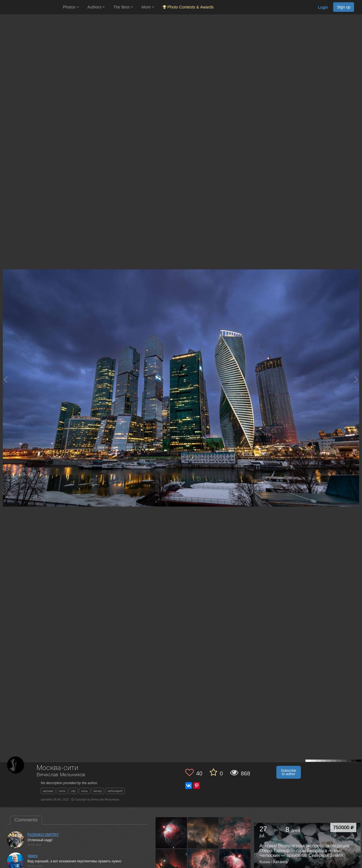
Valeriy (33, 856)
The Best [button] (123, 7)
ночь (84, 791)
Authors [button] (96, 7)
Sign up (344, 7)
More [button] (148, 7)
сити (62, 791)
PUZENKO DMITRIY (43, 835)
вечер (98, 791)
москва (48, 791)
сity (73, 791)
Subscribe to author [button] (289, 772)
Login (323, 7)
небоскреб (115, 791)
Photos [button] (71, 7)
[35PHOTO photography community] (31, 7)
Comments (26, 820)
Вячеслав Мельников (61, 775)
